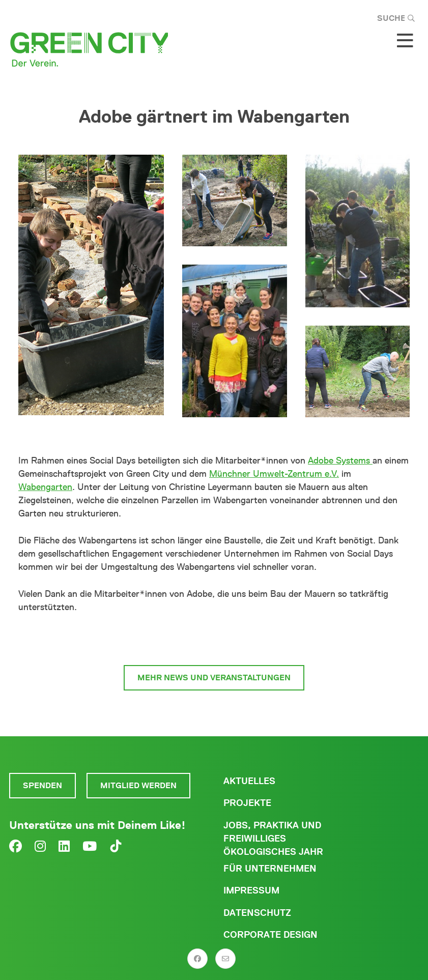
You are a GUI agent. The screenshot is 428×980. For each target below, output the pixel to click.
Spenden (42, 785)
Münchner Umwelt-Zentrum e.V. (274, 474)
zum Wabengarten (214, 639)
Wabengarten (45, 487)
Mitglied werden (138, 785)
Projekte (247, 803)
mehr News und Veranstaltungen (214, 678)
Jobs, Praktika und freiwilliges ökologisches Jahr (273, 839)
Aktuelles (249, 781)
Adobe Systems (340, 460)
